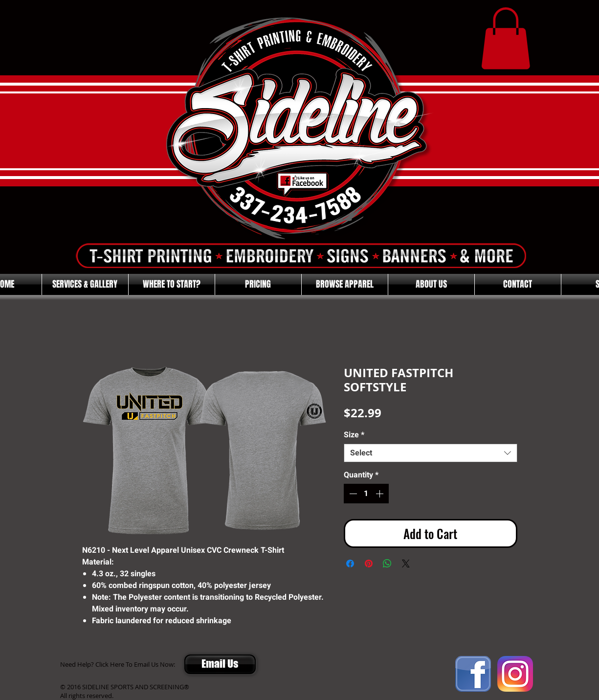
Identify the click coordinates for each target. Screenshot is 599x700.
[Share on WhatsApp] (387, 564)
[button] (506, 38)
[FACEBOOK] (473, 674)
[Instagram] (515, 674)
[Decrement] (352, 494)
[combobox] (431, 453)
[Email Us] (220, 664)
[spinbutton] (366, 494)
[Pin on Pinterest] (369, 564)
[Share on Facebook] (350, 564)
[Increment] (380, 494)
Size (354, 435)
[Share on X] (406, 564)
